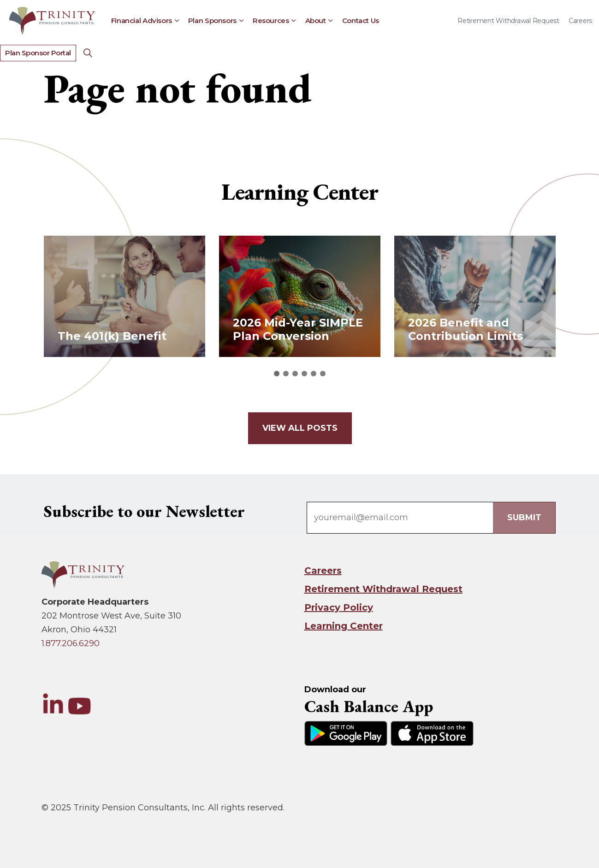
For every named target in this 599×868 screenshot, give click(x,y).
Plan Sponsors (212, 21)
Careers (580, 21)
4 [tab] (304, 374)
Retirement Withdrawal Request (508, 21)
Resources (271, 21)
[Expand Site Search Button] (88, 53)
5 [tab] (314, 374)
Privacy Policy (339, 607)
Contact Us (361, 21)
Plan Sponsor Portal (38, 53)
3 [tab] (295, 374)
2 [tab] (286, 374)
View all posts (299, 428)
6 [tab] (323, 374)
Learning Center (344, 626)
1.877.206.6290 (71, 643)
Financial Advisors (142, 21)
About (316, 21)
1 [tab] (277, 374)
